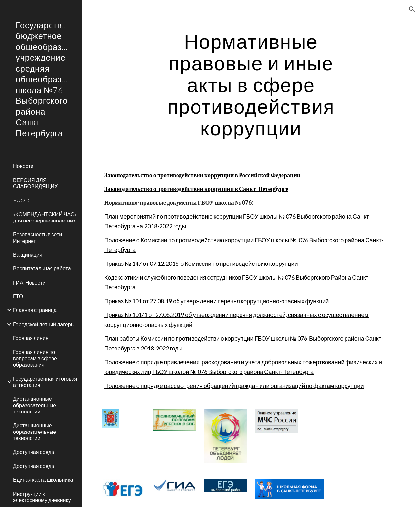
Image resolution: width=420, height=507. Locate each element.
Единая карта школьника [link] (43, 480)
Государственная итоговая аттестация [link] (45, 382)
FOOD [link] (21, 200)
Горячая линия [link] (31, 338)
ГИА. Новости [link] (29, 282)
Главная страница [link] (35, 310)
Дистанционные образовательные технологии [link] (35, 405)
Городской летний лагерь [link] (43, 324)
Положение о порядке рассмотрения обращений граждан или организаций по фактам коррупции (234, 386)
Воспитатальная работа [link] (42, 268)
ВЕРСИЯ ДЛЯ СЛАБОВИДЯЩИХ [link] (36, 183)
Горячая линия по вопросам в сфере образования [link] (35, 358)
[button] (412, 9)
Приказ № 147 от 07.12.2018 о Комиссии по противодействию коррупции (201, 264)
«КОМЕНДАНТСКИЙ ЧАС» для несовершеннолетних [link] (45, 217)
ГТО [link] (18, 296)
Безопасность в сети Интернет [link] (38, 237)
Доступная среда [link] (34, 452)
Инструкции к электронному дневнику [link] (42, 497)
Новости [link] (23, 166)
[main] (251, 84)
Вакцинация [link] (28, 254)
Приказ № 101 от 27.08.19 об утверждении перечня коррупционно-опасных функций (217, 301)
